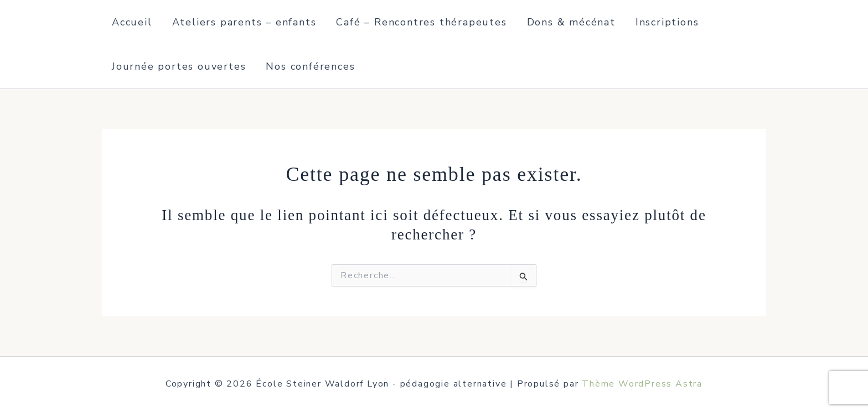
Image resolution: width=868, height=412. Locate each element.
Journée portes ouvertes (179, 66)
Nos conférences (310, 66)
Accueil (132, 22)
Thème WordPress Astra (642, 384)
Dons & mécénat (571, 22)
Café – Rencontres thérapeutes (421, 22)
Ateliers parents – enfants (244, 22)
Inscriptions (667, 22)
